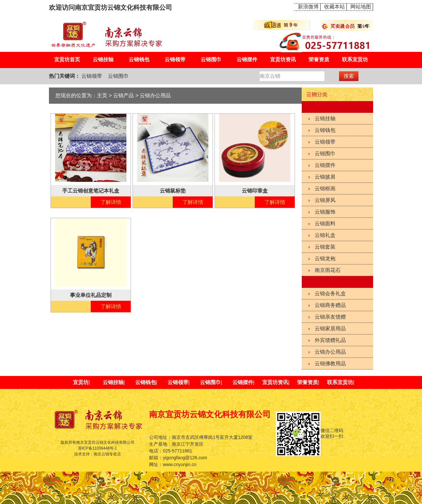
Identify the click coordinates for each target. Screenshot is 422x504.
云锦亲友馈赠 (330, 317)
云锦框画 (325, 188)
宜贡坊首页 (67, 59)
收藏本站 (334, 7)
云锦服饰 (325, 212)
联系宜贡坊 (355, 59)
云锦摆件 (247, 59)
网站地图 (361, 7)
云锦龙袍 (325, 258)
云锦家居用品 (330, 328)
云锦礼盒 (325, 235)
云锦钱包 (139, 59)
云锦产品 (123, 95)
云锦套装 (325, 247)
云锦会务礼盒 (330, 293)
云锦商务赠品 (330, 305)
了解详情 (111, 202)
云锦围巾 (211, 59)
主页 (102, 95)
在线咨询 (71, 202)
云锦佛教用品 (330, 363)
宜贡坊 (81, 382)
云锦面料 (325, 223)
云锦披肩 (325, 177)
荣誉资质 (319, 59)
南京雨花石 (328, 270)
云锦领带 (175, 59)
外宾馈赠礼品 (330, 340)
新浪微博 (308, 7)
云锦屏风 (325, 200)
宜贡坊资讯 (283, 59)
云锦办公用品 (330, 352)
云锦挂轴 (103, 59)
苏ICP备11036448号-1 (98, 448)
